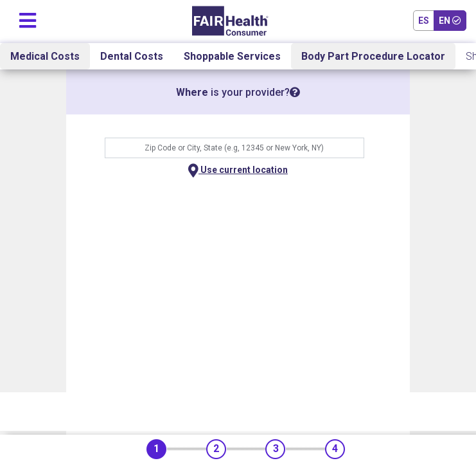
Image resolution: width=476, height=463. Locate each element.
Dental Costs (132, 56)
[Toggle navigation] (28, 18)
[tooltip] (295, 92)
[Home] (230, 21)
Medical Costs (45, 56)
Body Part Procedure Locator (373, 56)
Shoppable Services (232, 56)
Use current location (238, 171)
